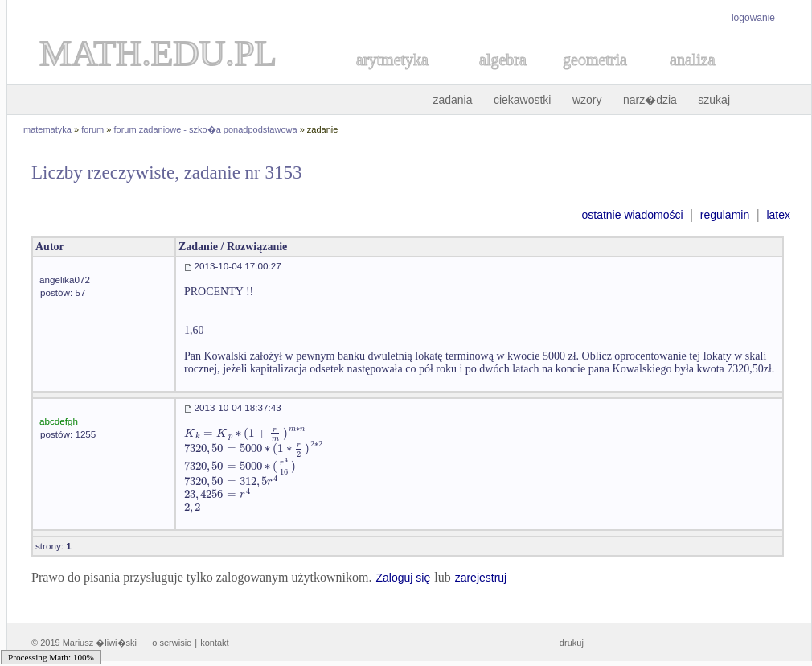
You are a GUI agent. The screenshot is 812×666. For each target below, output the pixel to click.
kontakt (214, 643)
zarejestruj (481, 578)
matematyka (47, 129)
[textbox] (245, 433)
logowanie (753, 18)
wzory (587, 100)
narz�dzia (650, 100)
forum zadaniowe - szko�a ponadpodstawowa (206, 129)
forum (92, 129)
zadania (452, 100)
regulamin (725, 215)
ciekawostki (523, 100)
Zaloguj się (403, 578)
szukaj (714, 100)
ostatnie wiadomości (632, 215)
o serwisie (172, 643)
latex (778, 215)
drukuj (572, 643)
